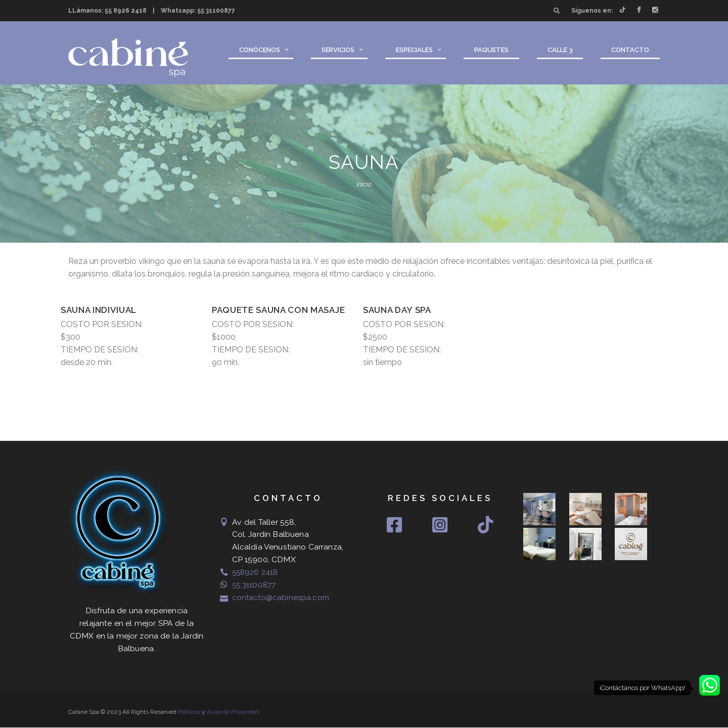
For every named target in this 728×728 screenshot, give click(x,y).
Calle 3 (560, 50)
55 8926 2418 (126, 11)
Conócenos (260, 50)
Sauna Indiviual (99, 310)
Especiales (414, 50)
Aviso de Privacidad (233, 712)
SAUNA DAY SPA (397, 310)
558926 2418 (256, 572)
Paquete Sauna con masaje (279, 310)
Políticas (189, 712)
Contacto (630, 50)
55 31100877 (216, 11)
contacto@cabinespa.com (282, 597)
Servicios (338, 50)
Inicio (364, 184)
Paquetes (491, 50)
